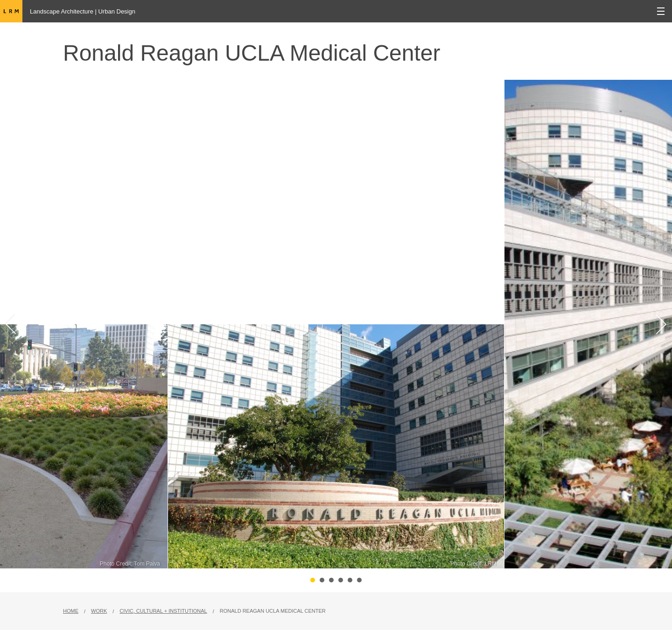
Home (71, 611)
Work (99, 611)
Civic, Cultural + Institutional (163, 611)
